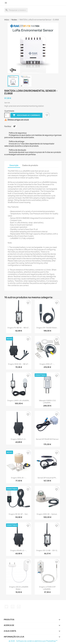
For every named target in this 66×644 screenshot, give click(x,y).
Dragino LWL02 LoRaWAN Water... (19, 588)
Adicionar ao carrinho (26, 115)
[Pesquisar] (16, 10)
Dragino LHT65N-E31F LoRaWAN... (47, 588)
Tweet (14, 126)
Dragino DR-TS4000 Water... (47, 328)
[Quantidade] (7, 115)
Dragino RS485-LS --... (19, 550)
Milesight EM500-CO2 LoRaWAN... (47, 402)
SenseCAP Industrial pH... (47, 478)
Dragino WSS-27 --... (47, 364)
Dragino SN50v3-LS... (19, 439)
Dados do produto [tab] (30, 165)
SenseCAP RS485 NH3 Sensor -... (47, 440)
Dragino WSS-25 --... (19, 478)
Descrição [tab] (14, 165)
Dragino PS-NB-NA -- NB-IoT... (19, 328)
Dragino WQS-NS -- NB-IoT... (19, 364)
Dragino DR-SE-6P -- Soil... (19, 514)
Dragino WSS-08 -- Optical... (47, 514)
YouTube (13, 607)
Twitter (6, 607)
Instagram (19, 607)
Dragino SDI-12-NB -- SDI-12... (47, 550)
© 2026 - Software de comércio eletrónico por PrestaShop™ (33, 641)
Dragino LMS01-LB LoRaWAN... (19, 401)
